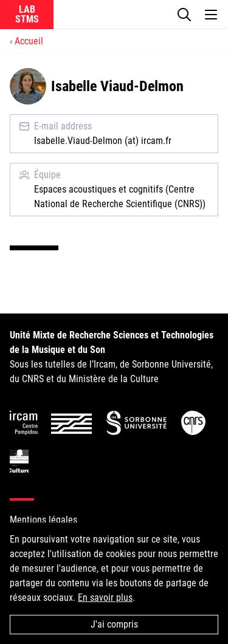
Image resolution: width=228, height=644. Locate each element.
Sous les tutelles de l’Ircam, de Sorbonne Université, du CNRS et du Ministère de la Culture (112, 357)
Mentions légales (43, 520)
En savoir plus (105, 598)
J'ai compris (114, 624)
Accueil (29, 41)
